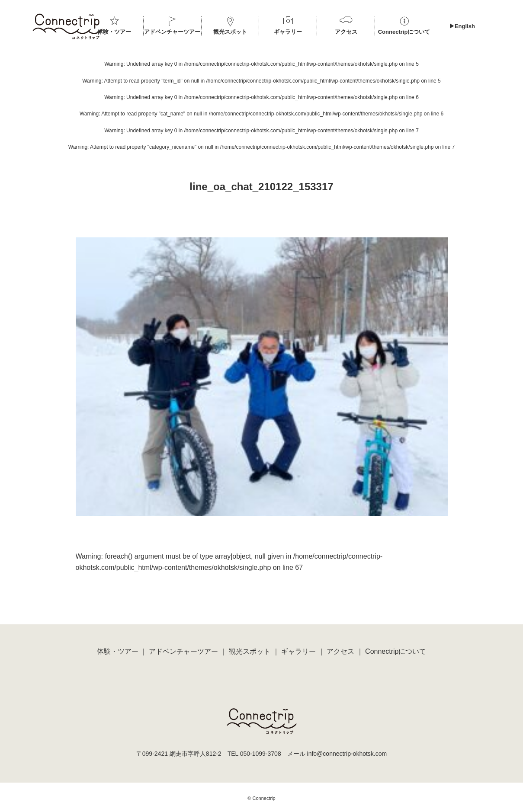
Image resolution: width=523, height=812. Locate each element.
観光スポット (230, 32)
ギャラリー (288, 32)
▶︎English (462, 26)
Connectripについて (404, 32)
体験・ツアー (114, 32)
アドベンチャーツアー (172, 32)
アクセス (346, 32)
